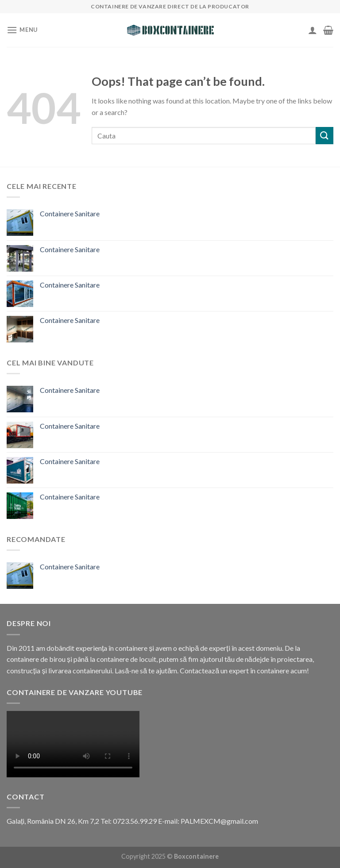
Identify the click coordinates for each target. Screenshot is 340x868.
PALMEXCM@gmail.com (219, 821)
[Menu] (22, 30)
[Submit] (325, 136)
